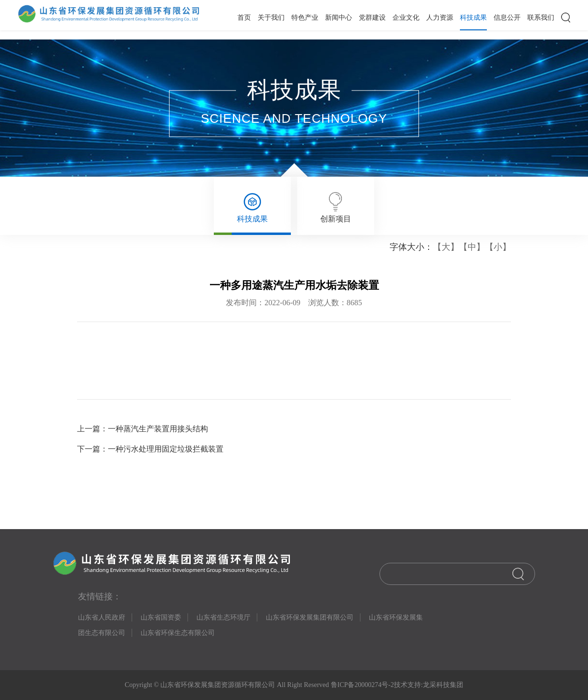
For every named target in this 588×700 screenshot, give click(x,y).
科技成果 (473, 18)
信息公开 (507, 18)
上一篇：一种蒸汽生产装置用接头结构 (143, 429)
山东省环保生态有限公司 (178, 633)
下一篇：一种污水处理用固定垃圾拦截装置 (150, 449)
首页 (244, 18)
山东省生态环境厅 (223, 617)
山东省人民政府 (102, 617)
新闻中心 (339, 18)
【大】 (446, 247)
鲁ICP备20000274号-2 (361, 685)
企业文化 (406, 18)
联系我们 (541, 18)
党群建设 (372, 18)
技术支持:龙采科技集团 (429, 685)
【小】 (498, 247)
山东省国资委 (161, 617)
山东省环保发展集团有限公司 (310, 617)
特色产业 (305, 18)
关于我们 (271, 18)
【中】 (472, 247)
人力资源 (440, 18)
